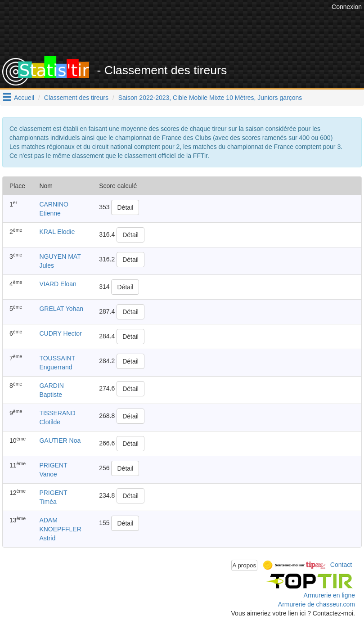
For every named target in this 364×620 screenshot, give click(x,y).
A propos (245, 565)
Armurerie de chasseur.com (317, 604)
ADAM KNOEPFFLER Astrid (60, 529)
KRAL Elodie (57, 232)
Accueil (24, 98)
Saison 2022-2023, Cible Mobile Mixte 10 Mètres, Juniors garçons (210, 98)
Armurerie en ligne (329, 595)
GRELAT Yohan (61, 309)
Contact (341, 565)
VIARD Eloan (58, 284)
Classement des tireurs (76, 98)
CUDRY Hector (60, 333)
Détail (125, 207)
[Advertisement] (198, 34)
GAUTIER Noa (60, 440)
